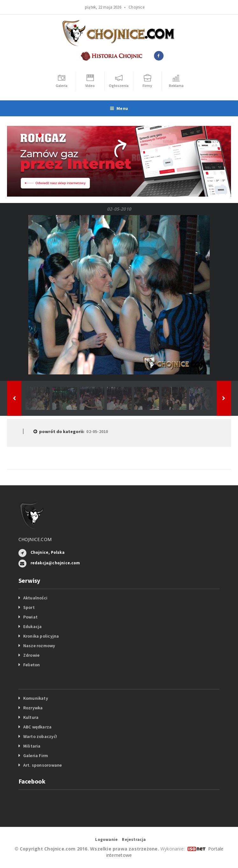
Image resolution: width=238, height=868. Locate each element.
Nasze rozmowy (39, 646)
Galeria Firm (36, 756)
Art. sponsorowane (43, 765)
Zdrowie (31, 655)
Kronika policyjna (41, 636)
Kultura (31, 717)
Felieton (32, 665)
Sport (29, 607)
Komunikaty (36, 698)
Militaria (32, 746)
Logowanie (106, 839)
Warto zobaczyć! (40, 736)
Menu (119, 108)
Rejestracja (134, 839)
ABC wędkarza (38, 727)
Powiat (30, 617)
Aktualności (35, 598)
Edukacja (33, 626)
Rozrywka (33, 708)
